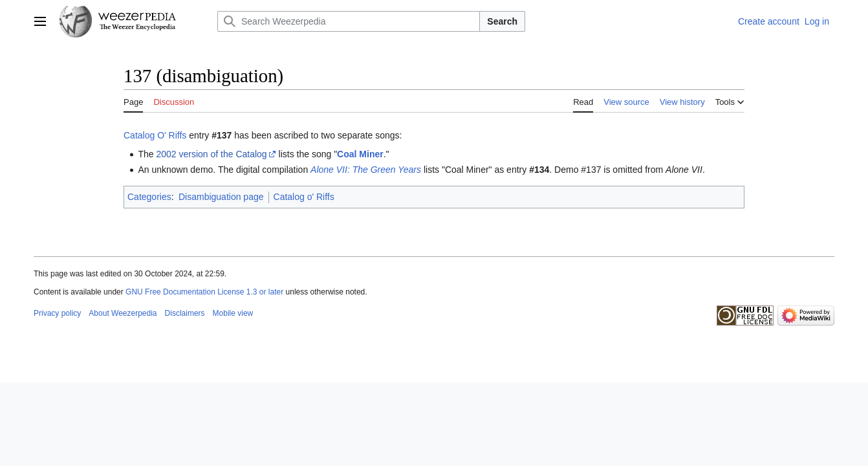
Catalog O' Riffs (155, 135)
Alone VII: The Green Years (366, 170)
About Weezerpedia (123, 313)
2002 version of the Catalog (211, 154)
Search (502, 21)
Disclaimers (185, 313)
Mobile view (233, 313)
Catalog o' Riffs (304, 197)
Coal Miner (360, 154)
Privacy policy (57, 313)
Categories (149, 197)
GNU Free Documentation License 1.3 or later (204, 292)
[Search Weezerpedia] (349, 21)
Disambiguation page (221, 197)
